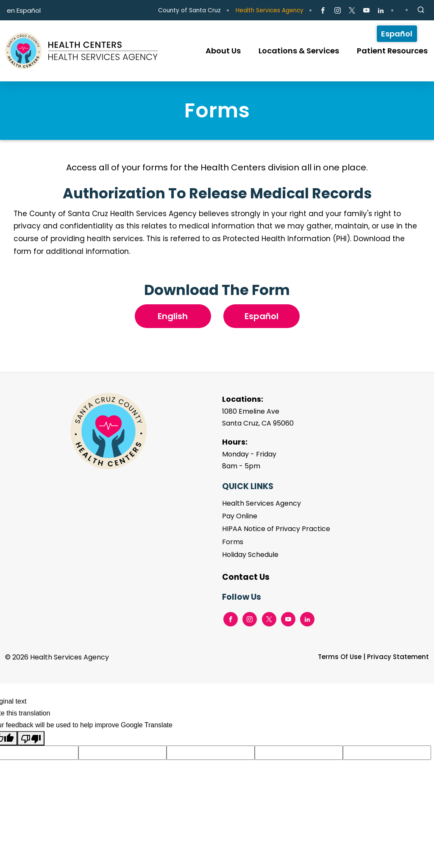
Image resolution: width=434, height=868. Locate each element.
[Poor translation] (31, 738)
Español (262, 316)
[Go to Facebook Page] (323, 11)
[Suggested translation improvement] (122, 753)
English (173, 316)
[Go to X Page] (352, 11)
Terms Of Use (340, 657)
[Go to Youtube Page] (366, 11)
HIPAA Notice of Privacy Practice (276, 529)
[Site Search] (421, 10)
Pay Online (240, 516)
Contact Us (246, 577)
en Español (24, 10)
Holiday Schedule (250, 555)
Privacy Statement (398, 657)
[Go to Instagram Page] (337, 11)
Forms (233, 542)
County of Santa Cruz (189, 10)
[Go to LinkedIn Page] (381, 11)
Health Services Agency (270, 10)
